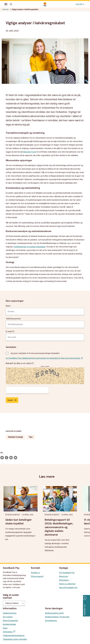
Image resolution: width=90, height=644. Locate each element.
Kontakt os (35, 573)
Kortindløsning (51, 621)
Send (10, 400)
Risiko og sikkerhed (67, 584)
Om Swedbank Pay (67, 573)
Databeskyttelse (10, 613)
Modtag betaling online (54, 613)
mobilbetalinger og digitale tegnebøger (30, 247)
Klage (5, 628)
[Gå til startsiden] (45, 4)
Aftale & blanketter (10, 621)
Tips (31, 437)
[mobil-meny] (6, 4)
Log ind (79, 4)
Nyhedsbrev (64, 580)
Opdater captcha (45, 366)
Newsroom (64, 576)
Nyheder (6, 9)
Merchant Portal (29, 152)
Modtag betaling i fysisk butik (57, 617)
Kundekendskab (9, 624)
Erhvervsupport (37, 576)
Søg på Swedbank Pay (68, 588)
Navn (8, 306)
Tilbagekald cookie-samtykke (15, 639)
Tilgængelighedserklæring (14, 636)
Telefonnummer (13, 319)
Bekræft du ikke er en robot (19, 363)
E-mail (9, 331)
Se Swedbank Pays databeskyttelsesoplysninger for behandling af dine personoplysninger (43, 358)
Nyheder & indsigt (15, 437)
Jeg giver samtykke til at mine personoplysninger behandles (35, 353)
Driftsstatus (8, 632)
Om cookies (8, 617)
